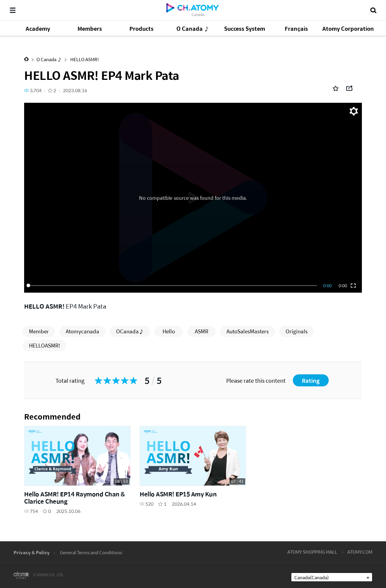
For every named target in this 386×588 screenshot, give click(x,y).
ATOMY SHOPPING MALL (312, 552)
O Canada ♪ (49, 59)
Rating (311, 380)
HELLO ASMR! (84, 59)
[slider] (173, 285)
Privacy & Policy (32, 552)
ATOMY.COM (360, 552)
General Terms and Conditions (91, 552)
